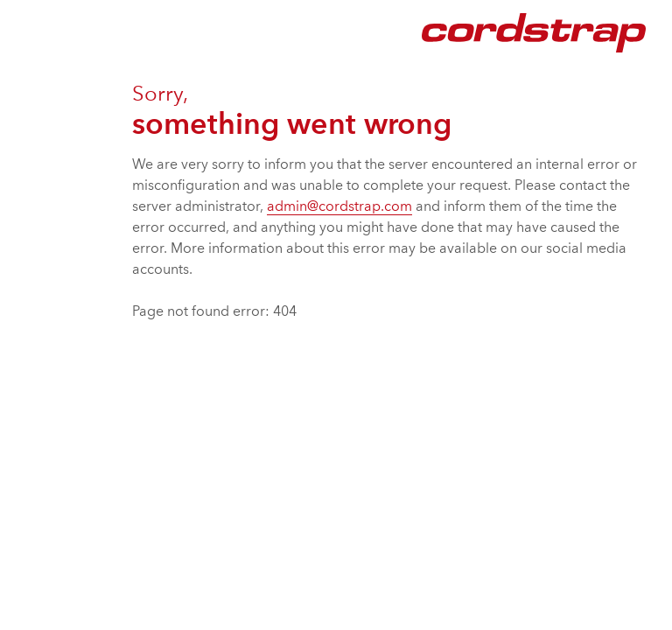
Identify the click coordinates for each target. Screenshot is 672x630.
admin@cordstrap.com (339, 207)
